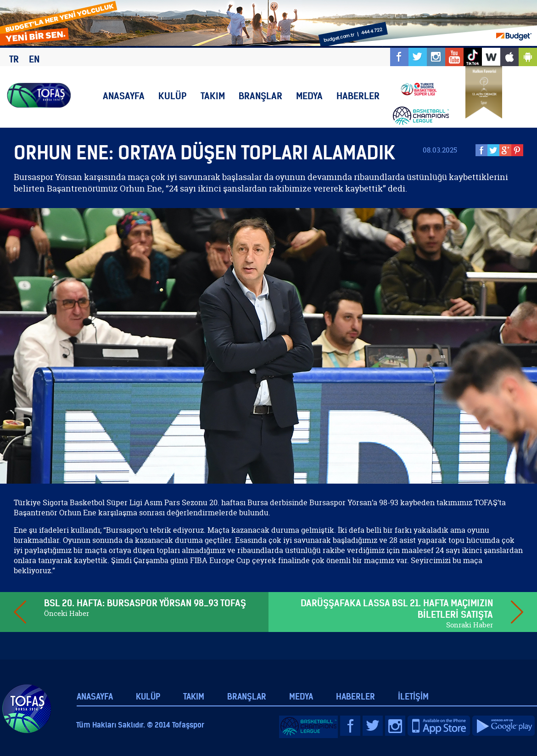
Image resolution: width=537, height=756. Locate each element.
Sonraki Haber (470, 625)
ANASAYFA (124, 96)
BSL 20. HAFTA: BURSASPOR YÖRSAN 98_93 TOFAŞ (145, 603)
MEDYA (309, 96)
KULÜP (173, 96)
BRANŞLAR (260, 96)
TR (14, 59)
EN (34, 59)
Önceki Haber (67, 613)
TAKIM (213, 96)
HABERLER (358, 96)
